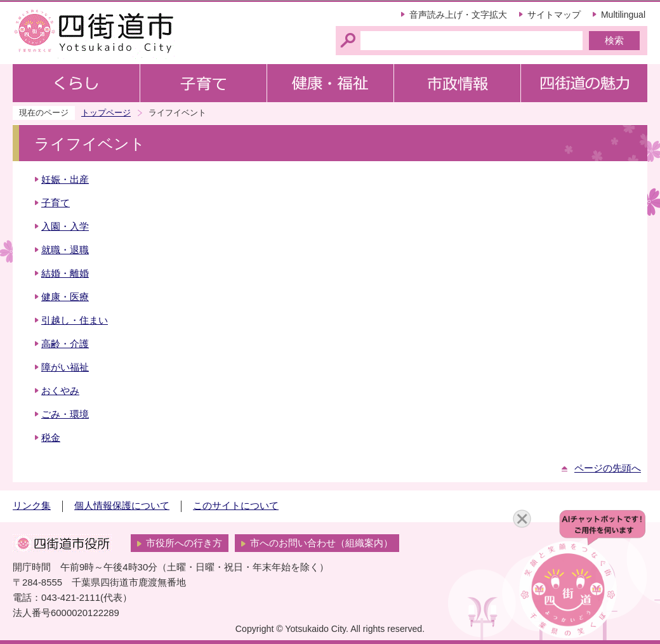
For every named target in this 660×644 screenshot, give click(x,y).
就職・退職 (65, 250)
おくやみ (60, 391)
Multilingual (623, 15)
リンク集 (32, 506)
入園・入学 (65, 227)
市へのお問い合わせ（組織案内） (321, 543)
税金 (51, 438)
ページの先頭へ (608, 468)
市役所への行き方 (184, 543)
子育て (56, 203)
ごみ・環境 (65, 414)
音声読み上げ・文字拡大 (458, 15)
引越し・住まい (75, 320)
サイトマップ (554, 15)
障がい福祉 (65, 367)
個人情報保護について (122, 506)
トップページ (106, 113)
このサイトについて (236, 506)
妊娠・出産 (65, 180)
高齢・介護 (65, 344)
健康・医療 (65, 297)
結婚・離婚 (65, 273)
